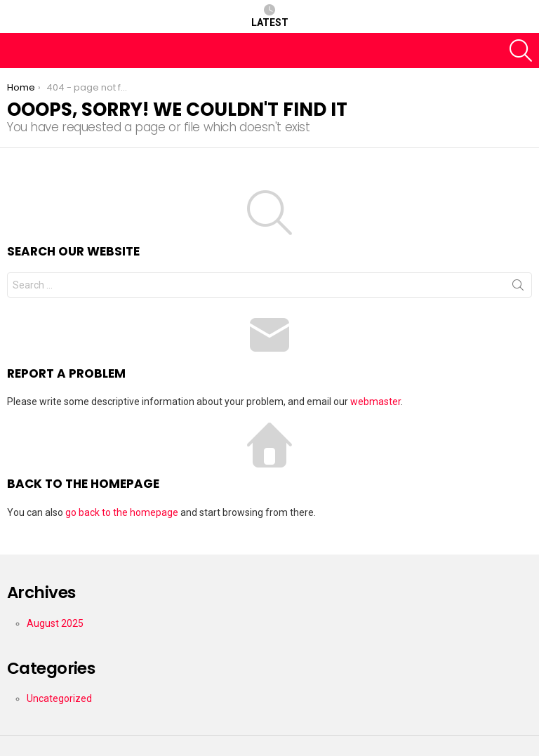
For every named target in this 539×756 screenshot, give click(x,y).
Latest (270, 16)
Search (518, 288)
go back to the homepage (122, 512)
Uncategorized (59, 698)
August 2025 (55, 623)
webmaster (375, 402)
